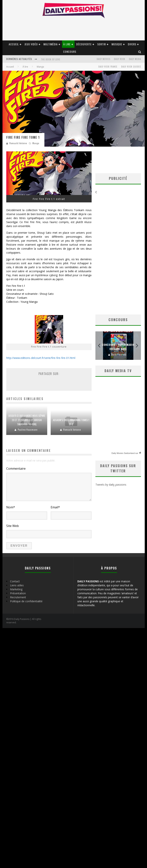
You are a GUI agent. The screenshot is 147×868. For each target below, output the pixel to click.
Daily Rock (120, 59)
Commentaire (16, 469)
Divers (132, 44)
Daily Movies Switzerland (123, 451)
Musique (117, 44)
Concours (70, 51)
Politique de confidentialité (26, 601)
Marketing (16, 589)
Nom (11, 507)
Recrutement (18, 597)
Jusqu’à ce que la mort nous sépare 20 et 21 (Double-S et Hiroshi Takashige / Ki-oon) (27, 420)
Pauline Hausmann (28, 430)
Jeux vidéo (31, 44)
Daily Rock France (108, 67)
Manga (36, 143)
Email (55, 507)
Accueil (14, 44)
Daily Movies (103, 59)
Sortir (102, 44)
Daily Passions (119, 353)
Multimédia (51, 44)
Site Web (13, 526)
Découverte (84, 44)
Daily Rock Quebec (131, 67)
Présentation (18, 593)
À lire (67, 44)
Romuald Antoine (18, 143)
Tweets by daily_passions (111, 483)
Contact (15, 581)
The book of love (51, 59)
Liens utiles (17, 585)
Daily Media (135, 59)
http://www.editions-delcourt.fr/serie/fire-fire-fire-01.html (41, 358)
